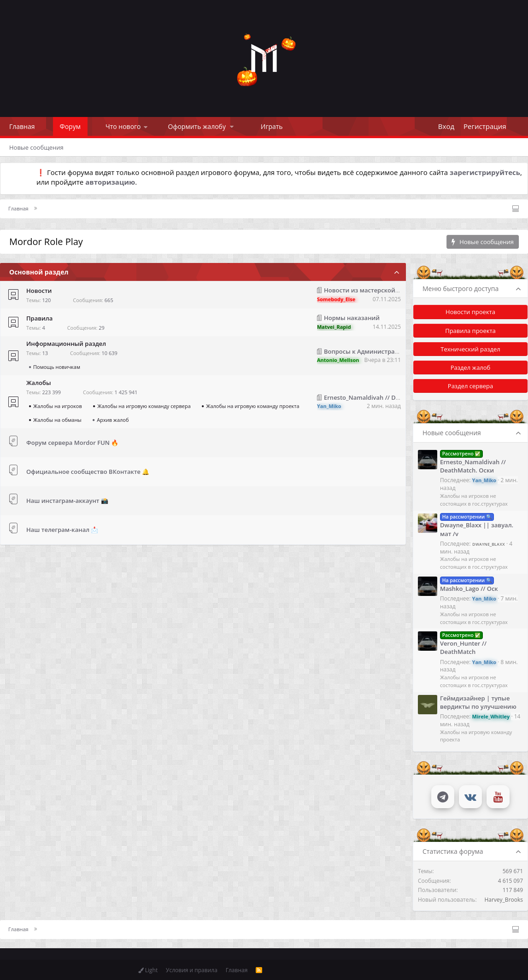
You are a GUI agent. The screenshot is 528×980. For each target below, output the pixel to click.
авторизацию (110, 182)
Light (148, 970)
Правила (39, 318)
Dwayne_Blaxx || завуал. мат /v (477, 525)
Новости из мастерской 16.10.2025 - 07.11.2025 (393, 290)
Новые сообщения (36, 147)
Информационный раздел (66, 344)
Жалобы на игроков (58, 406)
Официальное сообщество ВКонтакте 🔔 (88, 472)
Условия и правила (192, 970)
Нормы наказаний (352, 318)
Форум (70, 126)
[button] (146, 126)
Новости (39, 291)
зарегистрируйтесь (485, 172)
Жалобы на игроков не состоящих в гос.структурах (474, 500)
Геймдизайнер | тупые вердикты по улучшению (478, 702)
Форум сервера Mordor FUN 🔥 (72, 443)
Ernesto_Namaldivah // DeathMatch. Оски (384, 397)
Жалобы (38, 383)
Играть (272, 126)
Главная (22, 126)
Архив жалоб (113, 420)
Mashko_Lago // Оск (469, 584)
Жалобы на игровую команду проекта (252, 406)
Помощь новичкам (57, 367)
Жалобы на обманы (57, 420)
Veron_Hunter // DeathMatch (463, 643)
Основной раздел (39, 272)
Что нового (123, 126)
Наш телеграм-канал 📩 (62, 530)
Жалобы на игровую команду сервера (144, 406)
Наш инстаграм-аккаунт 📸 (67, 501)
